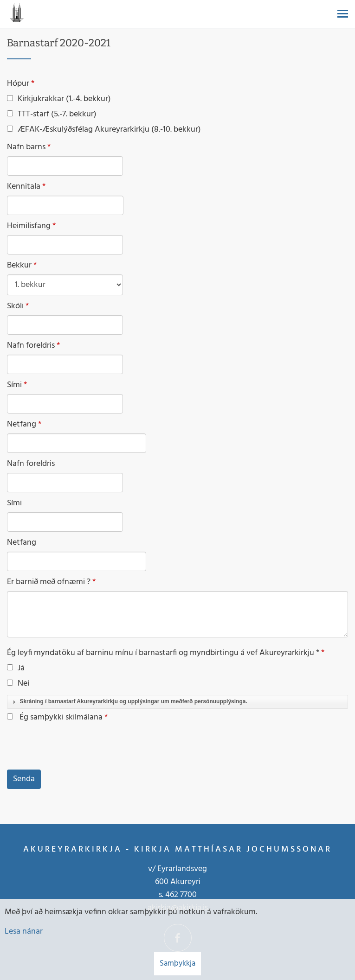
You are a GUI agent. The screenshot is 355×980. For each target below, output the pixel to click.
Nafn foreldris (31, 346)
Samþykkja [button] (177, 964)
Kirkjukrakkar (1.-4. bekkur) (59, 99)
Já (16, 668)
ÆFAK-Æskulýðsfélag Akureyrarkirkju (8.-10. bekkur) (104, 130)
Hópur (18, 84)
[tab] (177, 702)
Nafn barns (26, 147)
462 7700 (181, 895)
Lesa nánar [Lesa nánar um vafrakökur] (24, 932)
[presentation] (77, 747)
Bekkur (19, 266)
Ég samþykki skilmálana (61, 717)
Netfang (22, 425)
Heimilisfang (29, 226)
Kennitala (24, 187)
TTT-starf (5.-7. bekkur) (52, 115)
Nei (18, 684)
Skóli (15, 306)
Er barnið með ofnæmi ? (49, 582)
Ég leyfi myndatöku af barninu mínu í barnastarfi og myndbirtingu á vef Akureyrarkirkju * (163, 653)
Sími (14, 385)
